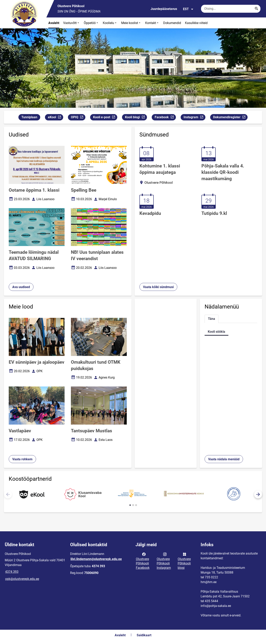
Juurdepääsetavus (164, 9)
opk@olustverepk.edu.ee (22, 579)
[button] (258, 494)
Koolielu (110, 23)
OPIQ (78, 118)
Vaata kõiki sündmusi (158, 287)
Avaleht (54, 23)
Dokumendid (172, 23)
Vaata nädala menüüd (224, 459)
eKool (55, 118)
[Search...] (256, 9)
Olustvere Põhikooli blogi (184, 561)
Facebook (165, 118)
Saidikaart (144, 635)
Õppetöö (91, 23)
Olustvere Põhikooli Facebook (143, 561)
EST (188, 9)
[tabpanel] (231, 332)
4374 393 (12, 572)
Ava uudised (21, 287)
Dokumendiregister (230, 118)
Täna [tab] (212, 319)
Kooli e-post (105, 118)
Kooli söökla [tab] (216, 332)
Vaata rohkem (22, 459)
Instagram (194, 118)
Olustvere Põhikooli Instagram (164, 561)
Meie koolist (131, 23)
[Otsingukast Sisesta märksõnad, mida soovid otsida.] (231, 9)
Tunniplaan (29, 117)
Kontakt (152, 23)
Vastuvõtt (72, 23)
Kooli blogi (136, 118)
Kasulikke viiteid (196, 23)
